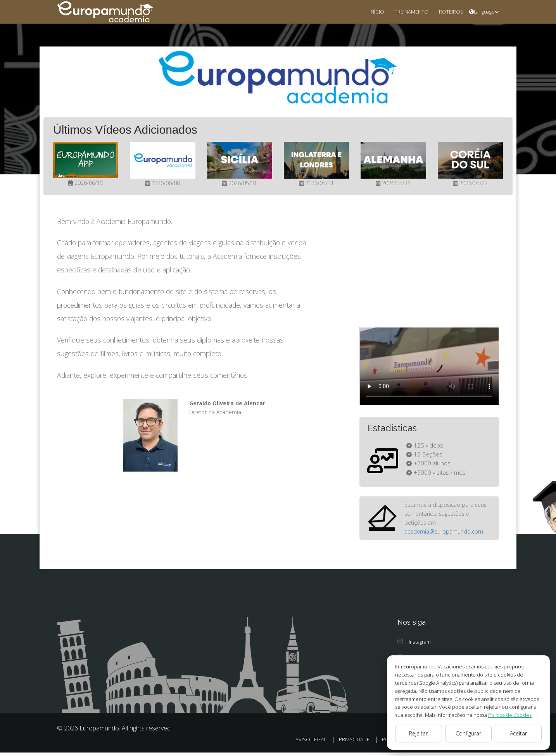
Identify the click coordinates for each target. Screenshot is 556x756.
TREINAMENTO (405, 11)
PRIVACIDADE (347, 743)
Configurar (468, 734)
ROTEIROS (449, 11)
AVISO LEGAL (303, 743)
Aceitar (518, 734)
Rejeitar (418, 734)
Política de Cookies (467, 715)
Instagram (414, 645)
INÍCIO (368, 11)
